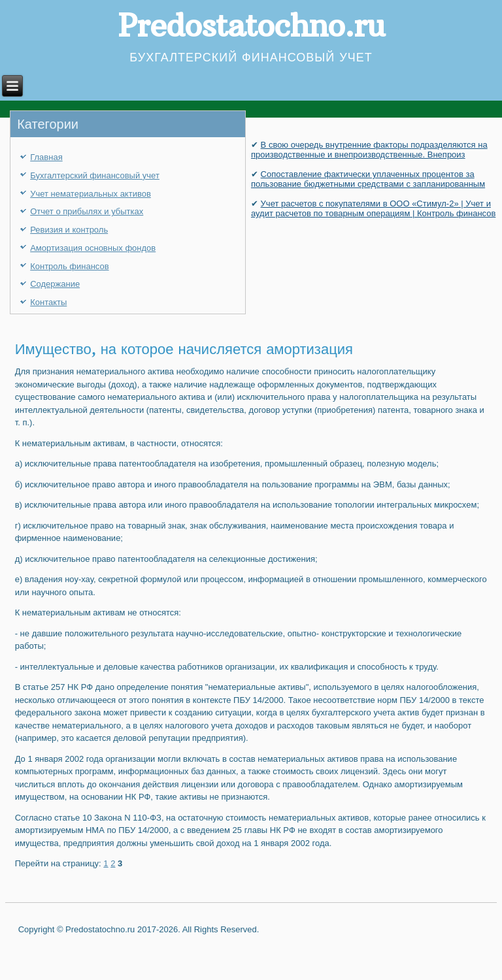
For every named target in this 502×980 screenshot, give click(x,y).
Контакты (48, 302)
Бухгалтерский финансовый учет (95, 175)
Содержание (55, 284)
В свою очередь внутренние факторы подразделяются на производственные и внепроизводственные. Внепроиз (369, 150)
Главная (46, 157)
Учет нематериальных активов (91, 194)
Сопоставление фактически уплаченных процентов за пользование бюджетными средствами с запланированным (368, 179)
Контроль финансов (69, 266)
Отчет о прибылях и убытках (87, 211)
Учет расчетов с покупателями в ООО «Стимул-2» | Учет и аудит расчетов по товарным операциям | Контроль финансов (373, 208)
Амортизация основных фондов (93, 248)
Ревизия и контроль (69, 230)
